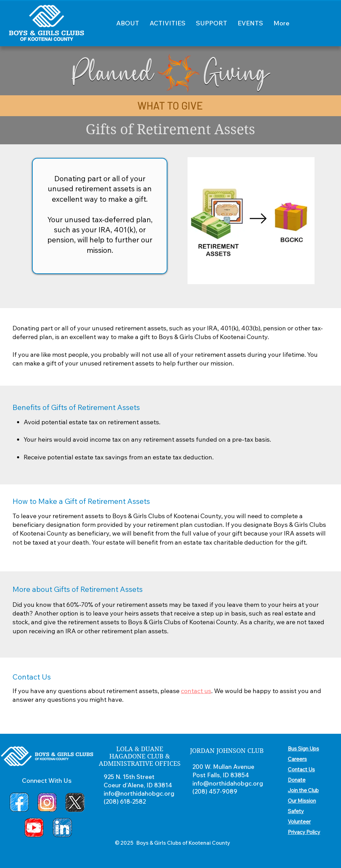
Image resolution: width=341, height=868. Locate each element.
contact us (196, 691)
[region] (251, 221)
